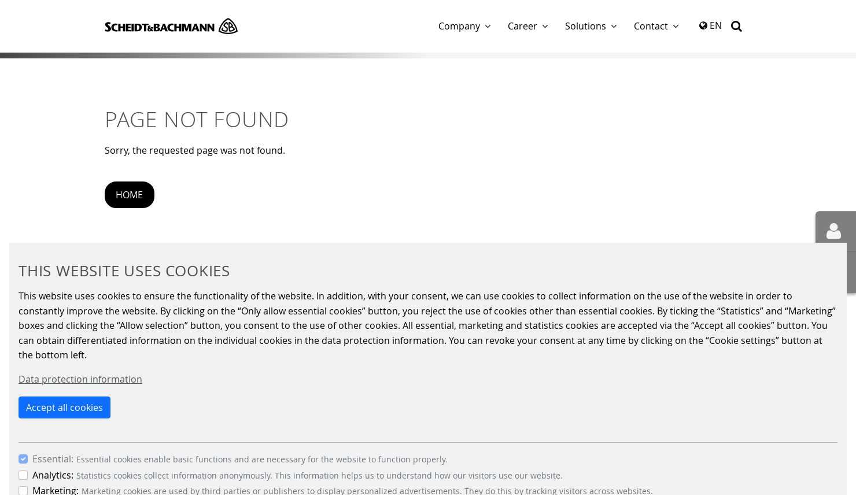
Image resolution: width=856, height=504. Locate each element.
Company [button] (459, 26)
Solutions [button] (586, 26)
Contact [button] (651, 26)
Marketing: (56, 491)
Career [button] (523, 26)
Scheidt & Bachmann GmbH (171, 26)
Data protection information (80, 379)
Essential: (53, 459)
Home (129, 195)
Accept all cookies (64, 407)
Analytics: (53, 475)
